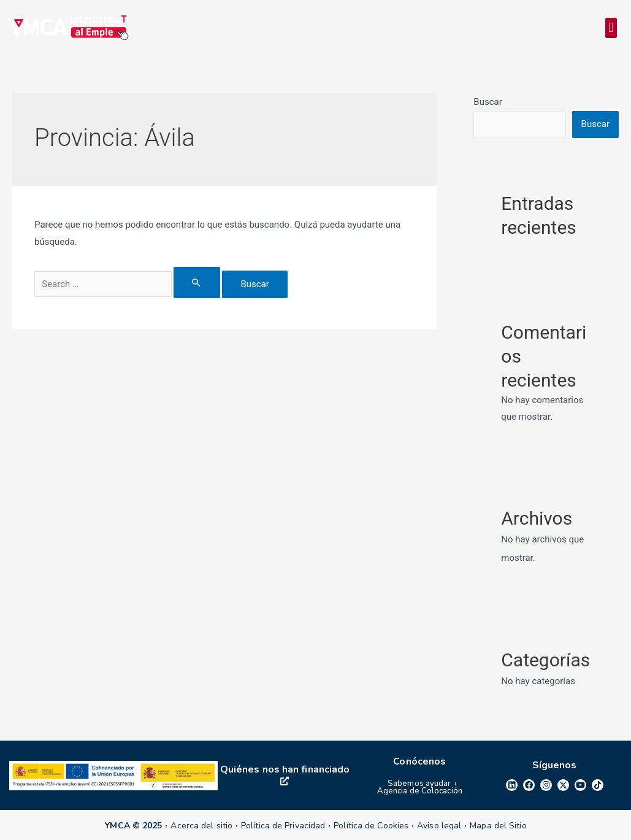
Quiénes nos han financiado (285, 774)
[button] (611, 28)
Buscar (488, 102)
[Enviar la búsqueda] (197, 283)
